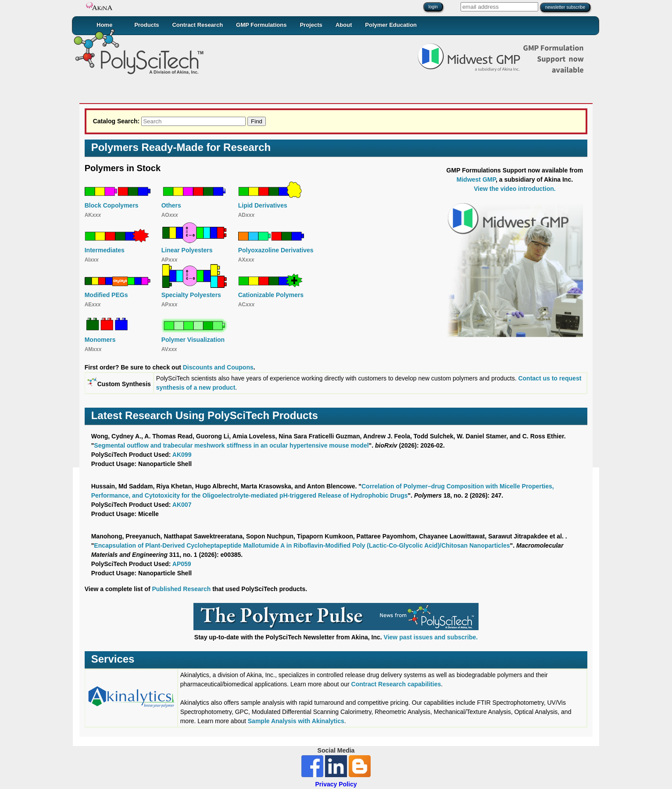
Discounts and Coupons (218, 367)
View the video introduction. (515, 189)
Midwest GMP (476, 179)
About (344, 25)
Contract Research (197, 25)
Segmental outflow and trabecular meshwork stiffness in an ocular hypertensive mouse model (231, 445)
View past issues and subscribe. (431, 637)
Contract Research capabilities (396, 684)
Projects (311, 25)
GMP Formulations (261, 25)
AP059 (182, 564)
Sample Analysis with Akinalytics (296, 721)
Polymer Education (391, 25)
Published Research (181, 589)
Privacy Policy (336, 784)
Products (147, 25)
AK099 (182, 455)
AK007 (182, 505)
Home (104, 25)
